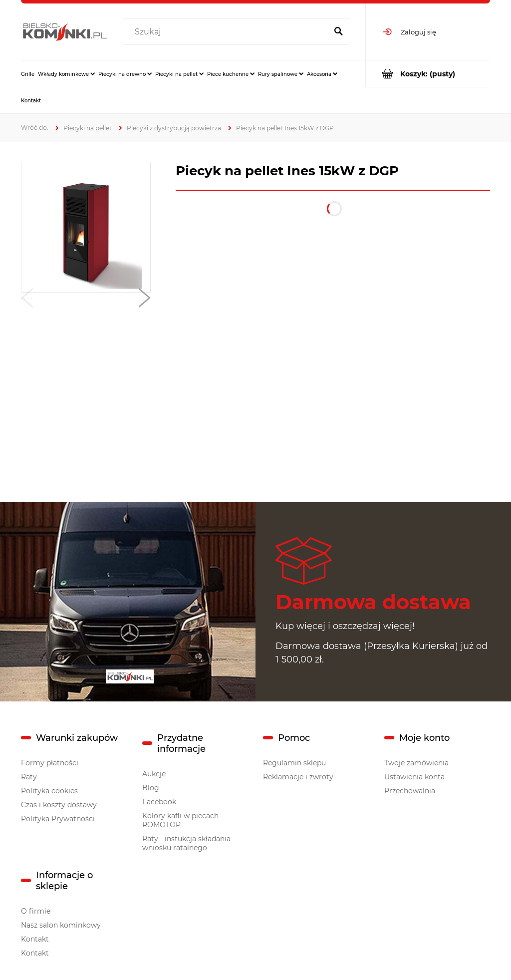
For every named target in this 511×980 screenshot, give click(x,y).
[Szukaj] (338, 32)
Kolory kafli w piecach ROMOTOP (180, 820)
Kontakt (35, 939)
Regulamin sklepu (294, 763)
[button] (27, 300)
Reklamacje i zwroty (298, 777)
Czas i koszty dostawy (59, 805)
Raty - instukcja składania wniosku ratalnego (186, 843)
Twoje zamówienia (416, 763)
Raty (29, 777)
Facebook (159, 802)
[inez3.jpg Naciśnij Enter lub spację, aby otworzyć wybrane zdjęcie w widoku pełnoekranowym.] (86, 227)
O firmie (36, 911)
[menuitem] (28, 74)
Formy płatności (50, 763)
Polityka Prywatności (58, 819)
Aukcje (154, 774)
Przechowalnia (410, 791)
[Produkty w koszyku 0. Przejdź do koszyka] (428, 74)
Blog (151, 788)
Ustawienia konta (414, 777)
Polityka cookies (49, 791)
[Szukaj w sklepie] (227, 32)
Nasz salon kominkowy (61, 925)
